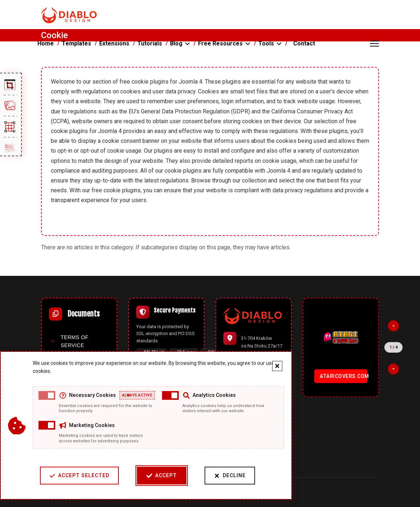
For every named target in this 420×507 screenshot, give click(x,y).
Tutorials (150, 43)
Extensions (114, 43)
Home (46, 43)
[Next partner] (393, 369)
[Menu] (374, 44)
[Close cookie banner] (277, 366)
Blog (176, 43)
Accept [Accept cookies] (162, 476)
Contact (304, 43)
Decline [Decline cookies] (230, 476)
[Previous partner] (393, 326)
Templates (76, 43)
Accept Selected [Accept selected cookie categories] (79, 476)
